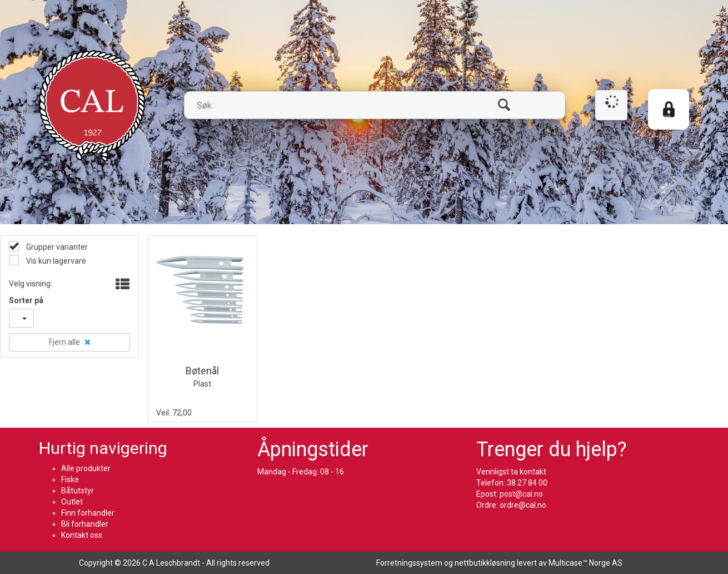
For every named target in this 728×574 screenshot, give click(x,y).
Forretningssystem (409, 563)
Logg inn (664, 121)
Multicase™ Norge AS (585, 563)
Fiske (70, 479)
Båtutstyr (78, 491)
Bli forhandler (85, 524)
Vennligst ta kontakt (511, 472)
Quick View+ (233, 348)
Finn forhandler (88, 513)
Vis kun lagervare (55, 261)
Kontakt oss (82, 535)
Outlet (72, 502)
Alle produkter (86, 468)
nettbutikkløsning (485, 563)
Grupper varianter (56, 247)
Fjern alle (64, 342)
